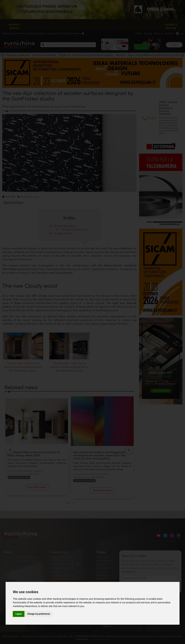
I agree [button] (19, 614)
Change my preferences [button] (39, 614)
